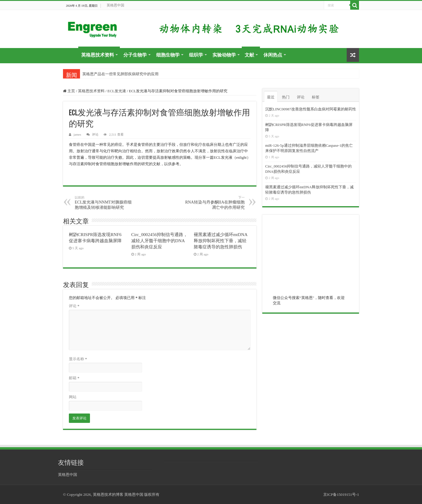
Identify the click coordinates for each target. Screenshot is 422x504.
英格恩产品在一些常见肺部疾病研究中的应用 (120, 74)
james (77, 134)
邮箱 (74, 378)
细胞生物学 (168, 55)
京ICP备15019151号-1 (341, 494)
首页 (71, 54)
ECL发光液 (117, 91)
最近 (271, 97)
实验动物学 (224, 55)
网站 (73, 397)
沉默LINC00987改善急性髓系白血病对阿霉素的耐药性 (311, 109)
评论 (95, 134)
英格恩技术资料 (98, 55)
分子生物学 (135, 55)
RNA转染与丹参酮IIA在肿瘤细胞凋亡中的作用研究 (215, 203)
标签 (316, 97)
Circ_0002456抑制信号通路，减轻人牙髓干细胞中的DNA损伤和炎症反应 (159, 241)
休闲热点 (273, 55)
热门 (286, 97)
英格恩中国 (115, 5)
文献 (249, 55)
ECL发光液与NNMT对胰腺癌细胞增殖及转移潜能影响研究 (105, 203)
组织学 (196, 55)
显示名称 (78, 359)
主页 (69, 91)
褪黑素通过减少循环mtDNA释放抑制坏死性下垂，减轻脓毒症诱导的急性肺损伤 (221, 241)
